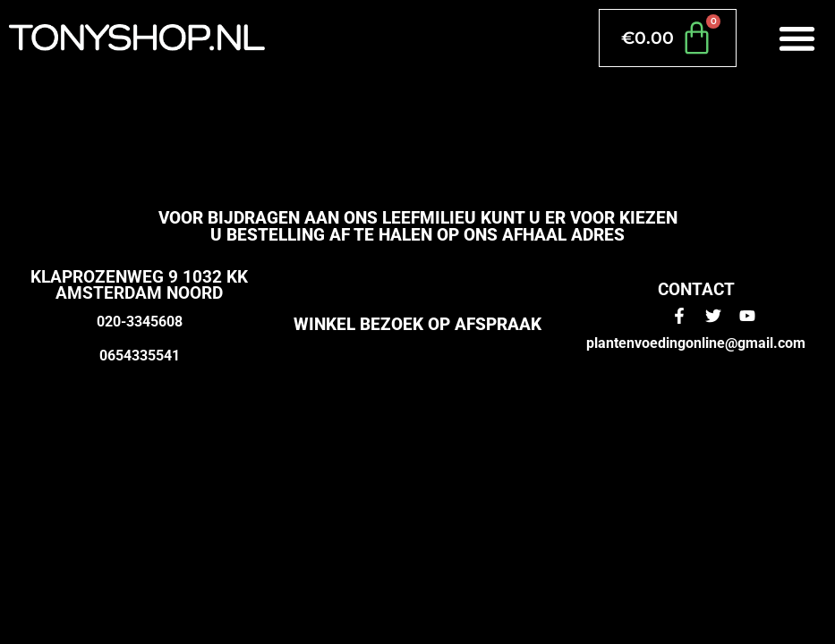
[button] (798, 38)
